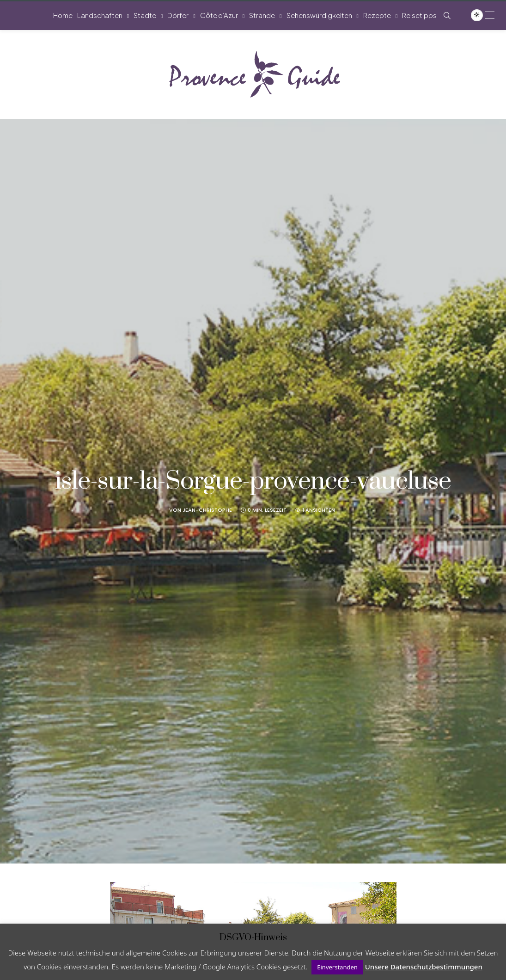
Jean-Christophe (207, 510)
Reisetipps (419, 15)
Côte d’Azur (219, 15)
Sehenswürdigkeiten (319, 15)
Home (63, 15)
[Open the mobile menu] (490, 15)
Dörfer (178, 15)
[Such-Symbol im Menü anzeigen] (447, 15)
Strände (262, 15)
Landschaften (100, 15)
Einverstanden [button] (337, 967)
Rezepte (377, 15)
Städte (145, 15)
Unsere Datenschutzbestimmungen (424, 967)
